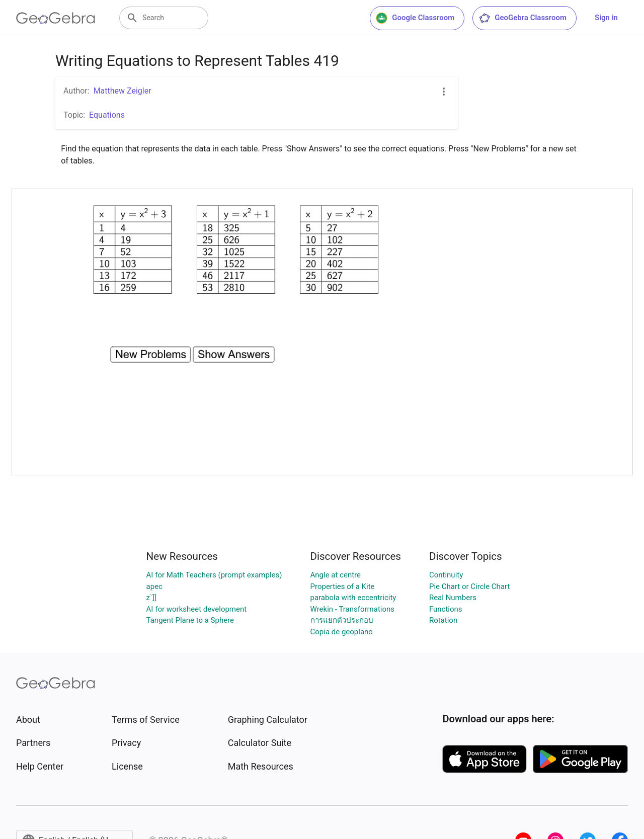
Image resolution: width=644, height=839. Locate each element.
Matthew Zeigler (123, 91)
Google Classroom (415, 18)
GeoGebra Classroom (522, 18)
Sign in (606, 18)
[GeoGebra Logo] (56, 18)
